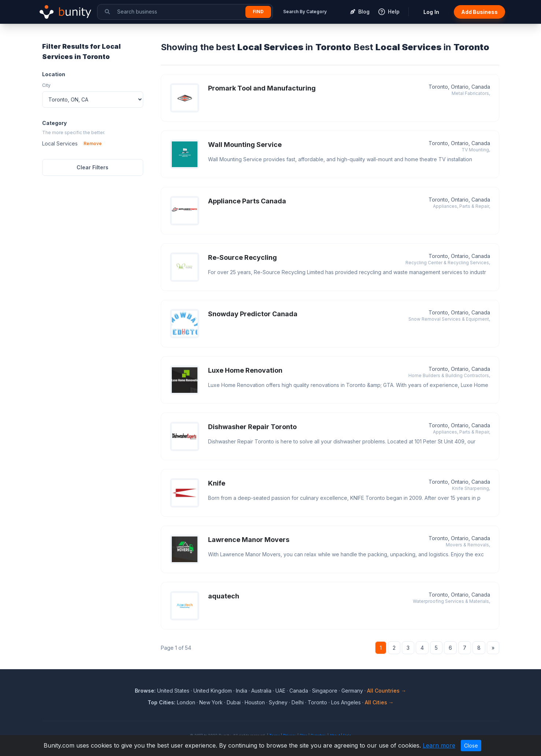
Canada (299, 691)
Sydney (278, 702)
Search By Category (305, 12)
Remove (93, 143)
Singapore (325, 691)
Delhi (298, 702)
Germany (352, 691)
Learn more (439, 745)
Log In (431, 12)
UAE (280, 691)
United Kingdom (213, 691)
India (242, 691)
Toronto (317, 702)
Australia (261, 691)
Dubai (234, 702)
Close (471, 746)
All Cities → (379, 702)
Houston (255, 702)
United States (173, 691)
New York (211, 702)
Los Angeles (346, 702)
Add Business (479, 12)
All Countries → (387, 691)
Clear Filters (92, 167)
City (46, 85)
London (186, 702)
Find (258, 12)
